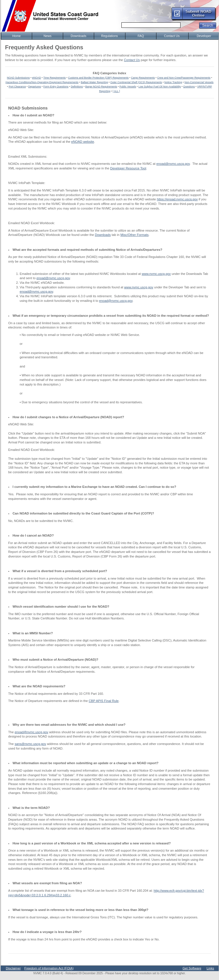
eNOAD (37, 78)
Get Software (192, 968)
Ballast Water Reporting (94, 82)
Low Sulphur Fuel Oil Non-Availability (160, 87)
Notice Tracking (173, 82)
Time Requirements (55, 78)
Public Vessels (128, 87)
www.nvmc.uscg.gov (156, 274)
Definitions (77, 87)
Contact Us (132, 60)
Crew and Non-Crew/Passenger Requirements (184, 78)
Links (210, 968)
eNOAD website (83, 142)
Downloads (103, 235)
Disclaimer (13, 968)
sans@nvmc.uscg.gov (30, 744)
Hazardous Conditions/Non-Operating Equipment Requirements (42, 82)
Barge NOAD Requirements (101, 87)
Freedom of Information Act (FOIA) (49, 968)
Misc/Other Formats (134, 235)
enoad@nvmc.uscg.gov (173, 164)
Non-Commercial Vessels (199, 82)
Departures (35, 87)
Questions (189, 87)
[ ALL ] (116, 91)
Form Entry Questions (56, 87)
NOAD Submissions (18, 78)
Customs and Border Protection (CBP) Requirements (98, 78)
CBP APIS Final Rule (104, 701)
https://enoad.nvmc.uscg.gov (177, 199)
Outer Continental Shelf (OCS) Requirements (136, 82)
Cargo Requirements (143, 78)
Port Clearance (17, 87)
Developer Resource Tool (128, 168)
